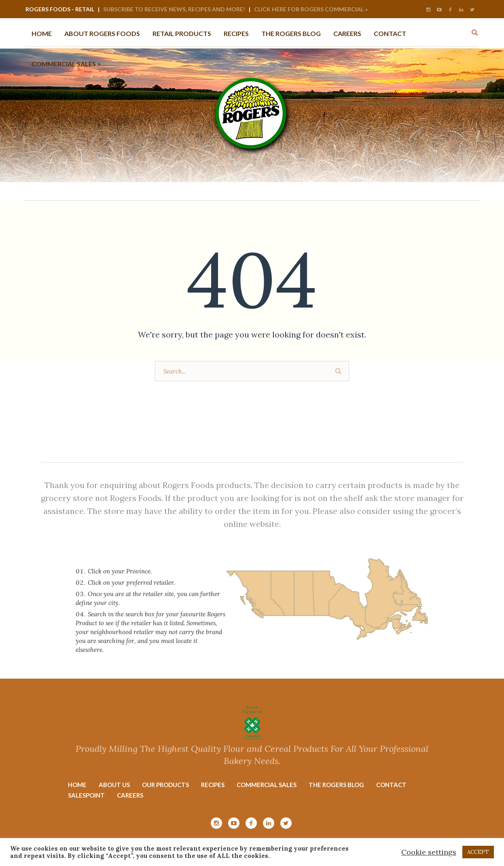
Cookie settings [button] (429, 852)
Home (77, 785)
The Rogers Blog (336, 785)
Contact (391, 785)
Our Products (165, 785)
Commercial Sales (267, 785)
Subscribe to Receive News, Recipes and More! (174, 9)
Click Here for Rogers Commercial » (311, 9)
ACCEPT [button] (478, 852)
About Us (114, 785)
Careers (130, 795)
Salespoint (86, 795)
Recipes (213, 785)
